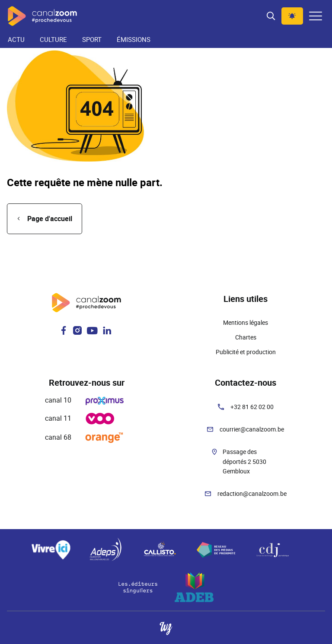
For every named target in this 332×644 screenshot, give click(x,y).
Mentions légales (246, 322)
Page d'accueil (50, 219)
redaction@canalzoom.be (252, 493)
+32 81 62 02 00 (252, 407)
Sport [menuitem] (92, 39)
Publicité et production (246, 352)
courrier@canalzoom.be (252, 429)
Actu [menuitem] (16, 39)
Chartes (246, 337)
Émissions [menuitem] (134, 39)
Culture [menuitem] (53, 39)
